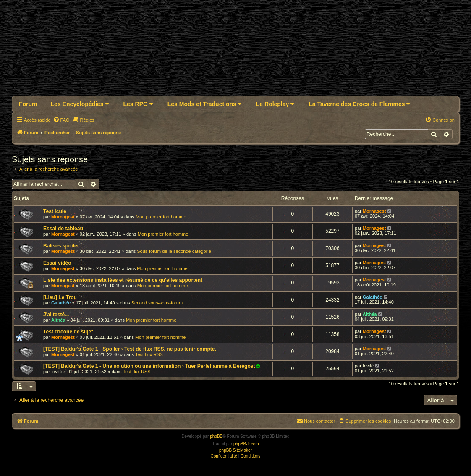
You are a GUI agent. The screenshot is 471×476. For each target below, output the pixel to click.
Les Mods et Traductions (204, 104)
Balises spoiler (61, 246)
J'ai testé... (56, 315)
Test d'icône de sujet (68, 332)
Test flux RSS (149, 354)
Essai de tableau (63, 229)
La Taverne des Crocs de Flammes (359, 104)
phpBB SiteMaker (235, 450)
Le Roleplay (275, 104)
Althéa (58, 320)
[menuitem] (61, 120)
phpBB (216, 436)
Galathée (61, 303)
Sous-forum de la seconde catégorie (174, 251)
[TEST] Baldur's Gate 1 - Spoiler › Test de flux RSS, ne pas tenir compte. (130, 349)
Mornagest (63, 217)
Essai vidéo (57, 263)
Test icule (55, 211)
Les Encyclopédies (80, 104)
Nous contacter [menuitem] (316, 421)
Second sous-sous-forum (157, 303)
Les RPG (138, 104)
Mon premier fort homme (161, 217)
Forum (28, 104)
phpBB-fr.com (246, 444)
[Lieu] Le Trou (60, 297)
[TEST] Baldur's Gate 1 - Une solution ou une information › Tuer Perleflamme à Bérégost (149, 366)
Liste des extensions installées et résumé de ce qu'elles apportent (123, 280)
